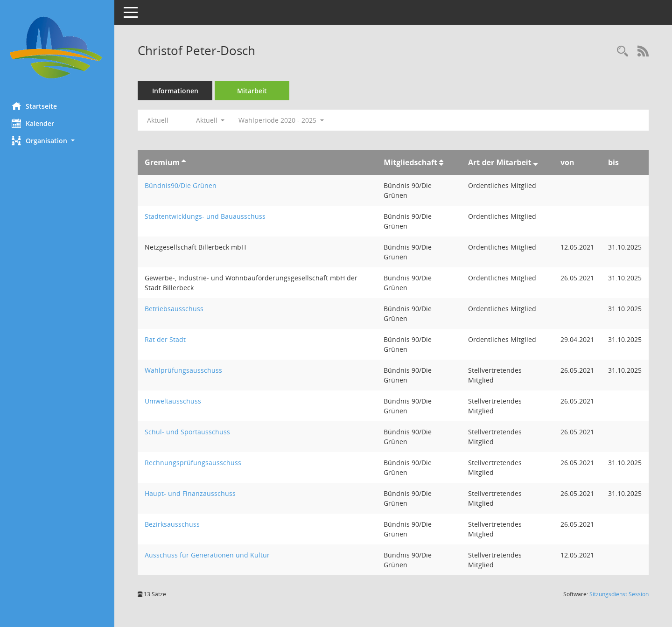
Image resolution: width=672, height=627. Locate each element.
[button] (58, 141)
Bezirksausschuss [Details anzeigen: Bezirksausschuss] (175, 524)
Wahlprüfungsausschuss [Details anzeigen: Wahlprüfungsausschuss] (186, 370)
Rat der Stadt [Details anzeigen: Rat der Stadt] (168, 339)
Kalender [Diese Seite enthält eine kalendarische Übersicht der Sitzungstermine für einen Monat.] (35, 123)
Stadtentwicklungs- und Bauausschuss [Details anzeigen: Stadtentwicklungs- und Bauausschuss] (207, 216)
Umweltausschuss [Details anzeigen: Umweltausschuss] (175, 401)
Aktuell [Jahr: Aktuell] (160, 120)
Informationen (178, 91)
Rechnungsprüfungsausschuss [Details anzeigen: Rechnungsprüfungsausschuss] (195, 463)
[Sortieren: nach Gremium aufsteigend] (186, 162)
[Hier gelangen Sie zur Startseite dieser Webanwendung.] (58, 48)
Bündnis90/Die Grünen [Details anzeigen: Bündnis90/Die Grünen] (183, 185)
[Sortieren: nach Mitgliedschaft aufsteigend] (442, 162)
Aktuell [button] (212, 120)
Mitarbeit (254, 91)
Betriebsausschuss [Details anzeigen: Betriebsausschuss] (176, 309)
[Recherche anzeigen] (623, 52)
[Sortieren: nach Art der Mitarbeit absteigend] (535, 162)
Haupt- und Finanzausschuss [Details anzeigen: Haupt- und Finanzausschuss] (192, 493)
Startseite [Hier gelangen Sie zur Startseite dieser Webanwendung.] (37, 106)
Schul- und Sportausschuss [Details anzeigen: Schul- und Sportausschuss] (190, 432)
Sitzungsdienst (619, 594)
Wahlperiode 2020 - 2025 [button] (283, 120)
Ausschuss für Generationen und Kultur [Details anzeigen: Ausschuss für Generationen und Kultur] (210, 555)
